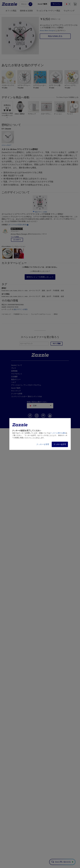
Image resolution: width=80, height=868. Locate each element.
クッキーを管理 (43, 444)
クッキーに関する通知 (58, 433)
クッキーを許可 (60, 444)
